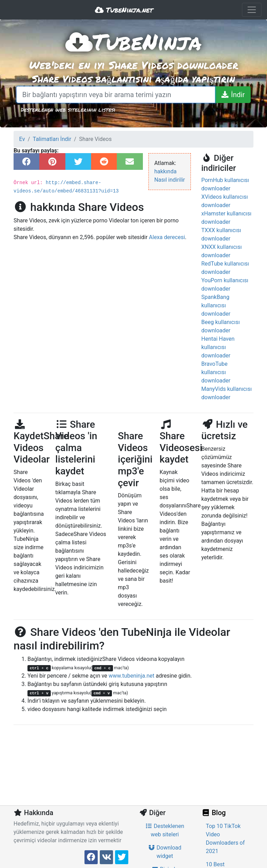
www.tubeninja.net (131, 676)
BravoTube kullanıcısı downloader (216, 372)
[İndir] (233, 95)
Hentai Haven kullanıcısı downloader (218, 347)
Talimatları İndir (52, 139)
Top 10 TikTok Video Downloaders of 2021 (225, 839)
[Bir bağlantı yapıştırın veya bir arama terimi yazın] (116, 95)
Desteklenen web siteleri (165, 830)
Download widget (165, 852)
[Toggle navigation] (252, 10)
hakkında (165, 171)
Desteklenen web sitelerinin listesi (68, 109)
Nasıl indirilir (170, 180)
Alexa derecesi (167, 237)
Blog (213, 813)
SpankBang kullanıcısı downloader (216, 305)
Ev (22, 139)
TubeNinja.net (124, 10)
